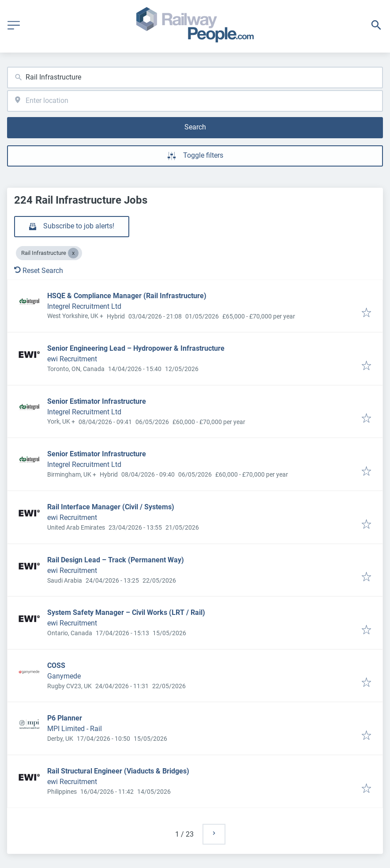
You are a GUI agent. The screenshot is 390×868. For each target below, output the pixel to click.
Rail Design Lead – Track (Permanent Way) (116, 560)
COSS (56, 665)
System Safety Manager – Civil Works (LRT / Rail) (126, 612)
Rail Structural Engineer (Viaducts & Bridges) (118, 771)
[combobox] (195, 78)
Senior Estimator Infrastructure (97, 401)
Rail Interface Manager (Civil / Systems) (111, 507)
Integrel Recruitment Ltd (84, 306)
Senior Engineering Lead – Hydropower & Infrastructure (136, 348)
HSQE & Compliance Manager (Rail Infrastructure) (127, 296)
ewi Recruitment (72, 359)
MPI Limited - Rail (75, 729)
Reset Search (39, 271)
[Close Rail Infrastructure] (73, 253)
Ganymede (64, 676)
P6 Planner (65, 718)
